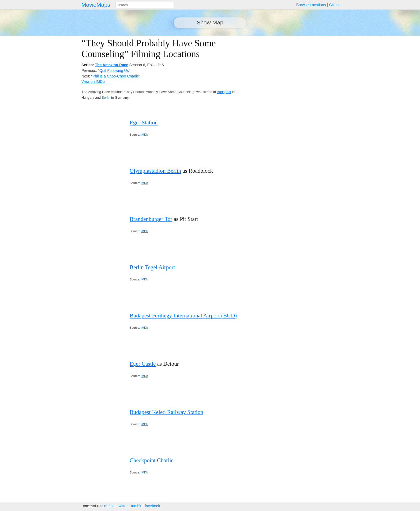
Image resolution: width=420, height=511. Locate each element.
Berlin (106, 98)
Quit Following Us (114, 71)
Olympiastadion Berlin (155, 171)
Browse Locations (311, 5)
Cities (334, 5)
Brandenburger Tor (151, 219)
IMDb (145, 135)
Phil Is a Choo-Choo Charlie (116, 76)
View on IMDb (93, 82)
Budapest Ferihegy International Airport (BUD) (183, 316)
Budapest (224, 92)
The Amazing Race (112, 65)
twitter (123, 506)
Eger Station (144, 123)
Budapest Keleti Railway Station (166, 412)
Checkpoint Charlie (152, 460)
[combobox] (145, 5)
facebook (153, 506)
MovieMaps (96, 5)
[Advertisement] (292, 76)
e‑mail (109, 506)
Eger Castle (143, 364)
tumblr (136, 506)
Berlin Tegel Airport (152, 267)
